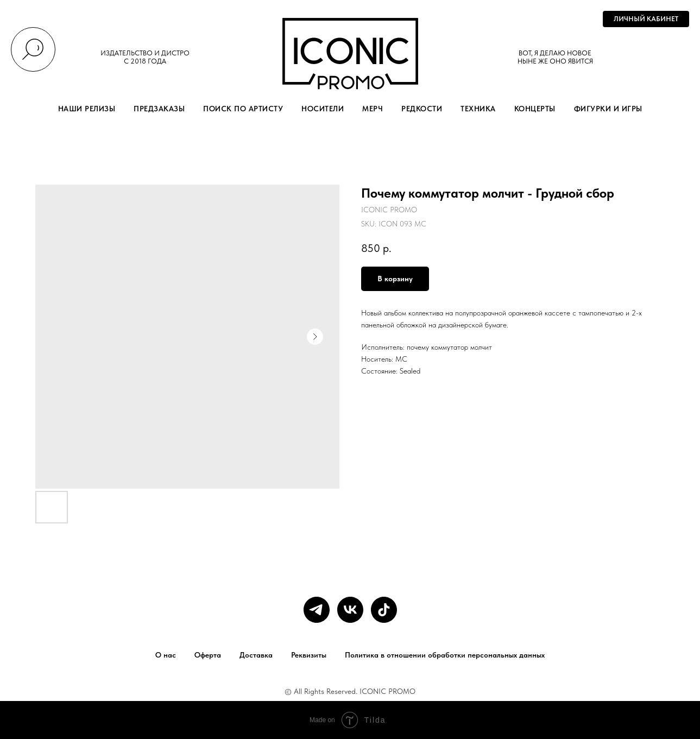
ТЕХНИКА (478, 109)
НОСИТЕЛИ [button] (323, 109)
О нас (166, 655)
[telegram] (317, 610)
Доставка (256, 655)
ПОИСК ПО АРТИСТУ (243, 109)
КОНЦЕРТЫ (535, 109)
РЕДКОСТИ (422, 109)
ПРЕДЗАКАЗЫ (159, 109)
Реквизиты (309, 655)
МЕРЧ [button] (373, 109)
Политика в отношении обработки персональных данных (445, 655)
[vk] (350, 610)
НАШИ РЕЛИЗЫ (87, 109)
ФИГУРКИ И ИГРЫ (608, 109)
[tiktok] (384, 610)
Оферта (208, 655)
